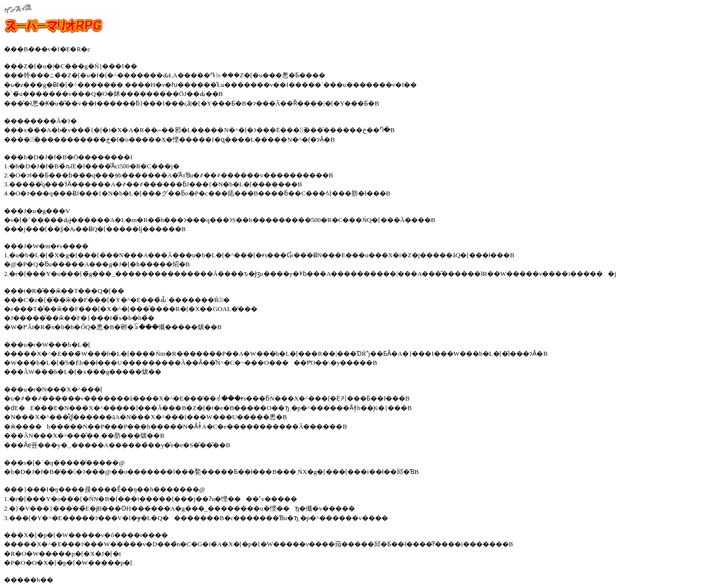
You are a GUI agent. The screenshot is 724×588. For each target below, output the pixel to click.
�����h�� (29, 580)
